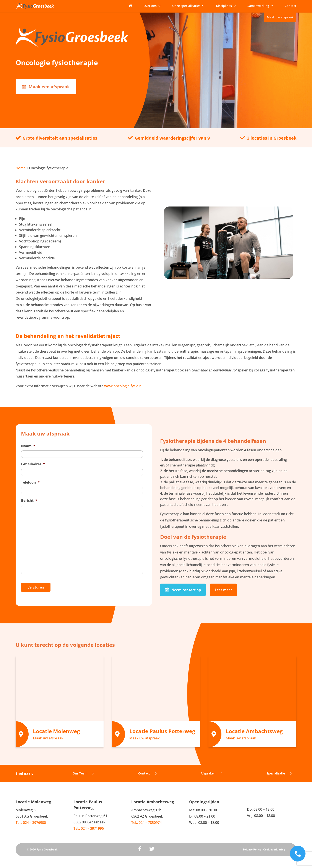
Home (21, 168)
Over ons (150, 6)
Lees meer (223, 588)
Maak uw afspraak (280, 17)
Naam (28, 446)
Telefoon (30, 482)
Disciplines (224, 6)
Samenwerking (258, 6)
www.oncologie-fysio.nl (123, 386)
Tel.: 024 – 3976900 (31, 819)
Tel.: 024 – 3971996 (89, 825)
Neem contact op (183, 588)
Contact (291, 6)
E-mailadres (33, 464)
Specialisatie (279, 770)
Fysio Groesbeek (47, 846)
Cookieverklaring (274, 846)
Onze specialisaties (186, 6)
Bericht (29, 501)
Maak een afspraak (46, 87)
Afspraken (211, 770)
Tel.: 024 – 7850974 (146, 819)
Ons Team (83, 770)
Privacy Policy (252, 846)
